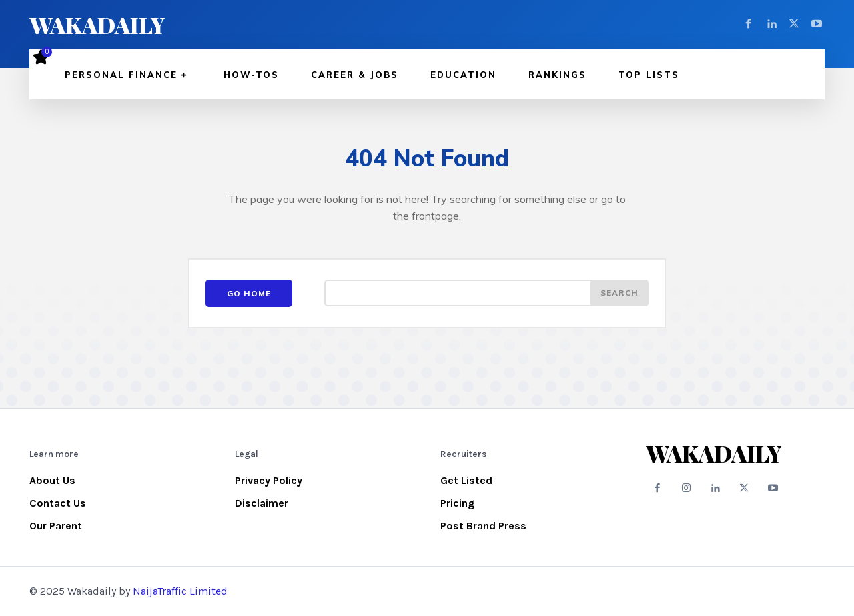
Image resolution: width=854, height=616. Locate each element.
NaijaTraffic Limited (180, 591)
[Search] (619, 294)
